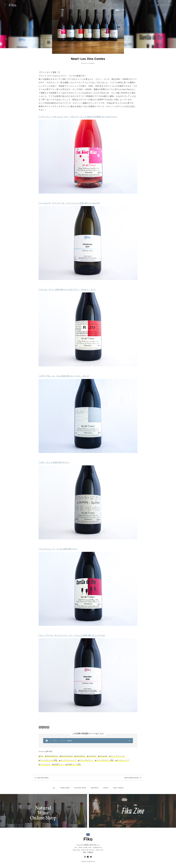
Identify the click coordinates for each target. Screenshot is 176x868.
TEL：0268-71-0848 (81, 848)
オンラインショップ (68, 760)
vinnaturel (92, 756)
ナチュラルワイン (86, 760)
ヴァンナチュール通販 (49, 760)
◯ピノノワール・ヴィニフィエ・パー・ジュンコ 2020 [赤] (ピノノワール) (72, 635)
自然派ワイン (59, 764)
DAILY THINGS (118, 788)
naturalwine (80, 756)
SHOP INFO (95, 788)
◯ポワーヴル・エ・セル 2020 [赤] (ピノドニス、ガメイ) (64, 376)
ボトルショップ (123, 760)
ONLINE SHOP (164, 5)
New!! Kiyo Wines (42, 778)
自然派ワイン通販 (74, 764)
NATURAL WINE (80, 788)
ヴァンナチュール (118, 756)
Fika (42, 756)
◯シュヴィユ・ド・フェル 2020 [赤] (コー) (58, 549)
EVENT (106, 788)
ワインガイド (45, 764)
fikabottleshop (52, 756)
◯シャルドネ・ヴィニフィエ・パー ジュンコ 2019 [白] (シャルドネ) (69, 203)
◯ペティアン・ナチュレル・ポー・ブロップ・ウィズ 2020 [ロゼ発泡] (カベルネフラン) (78, 117)
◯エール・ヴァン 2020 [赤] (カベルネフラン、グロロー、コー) (67, 290)
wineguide (103, 756)
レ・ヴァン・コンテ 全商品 (61, 741)
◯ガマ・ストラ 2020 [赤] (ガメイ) (54, 462)
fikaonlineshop (67, 756)
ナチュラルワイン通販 (105, 760)
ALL (54, 788)
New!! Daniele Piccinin (133, 778)
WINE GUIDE (65, 788)
